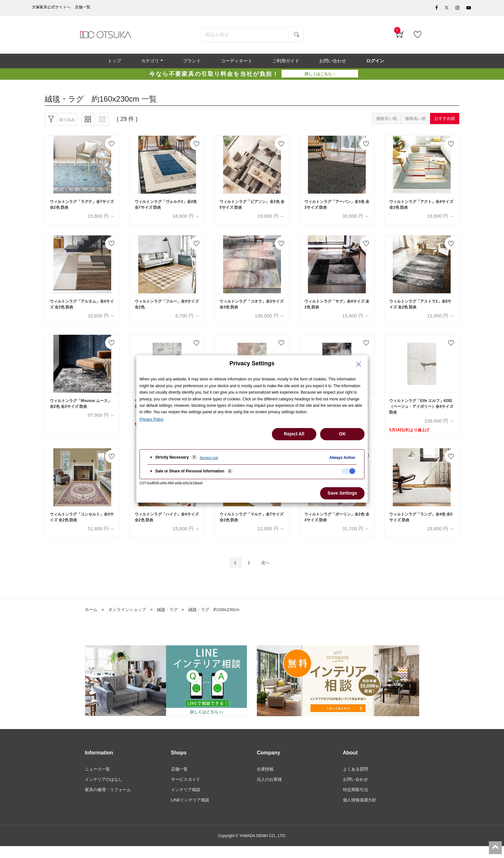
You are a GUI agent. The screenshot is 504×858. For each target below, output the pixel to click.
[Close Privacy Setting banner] (359, 364)
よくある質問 (356, 779)
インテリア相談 (187, 801)
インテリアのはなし (105, 790)
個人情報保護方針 (361, 811)
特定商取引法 (356, 801)
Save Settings (342, 493)
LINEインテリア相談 (192, 811)
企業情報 (266, 779)
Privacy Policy (152, 419)
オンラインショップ (130, 619)
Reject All (294, 434)
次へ (267, 572)
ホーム (92, 619)
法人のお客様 (270, 790)
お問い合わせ (356, 790)
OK (342, 434)
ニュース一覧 (98, 779)
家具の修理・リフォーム (110, 801)
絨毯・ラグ (172, 619)
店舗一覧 (180, 779)
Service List (209, 458)
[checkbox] (348, 471)
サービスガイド (187, 790)
